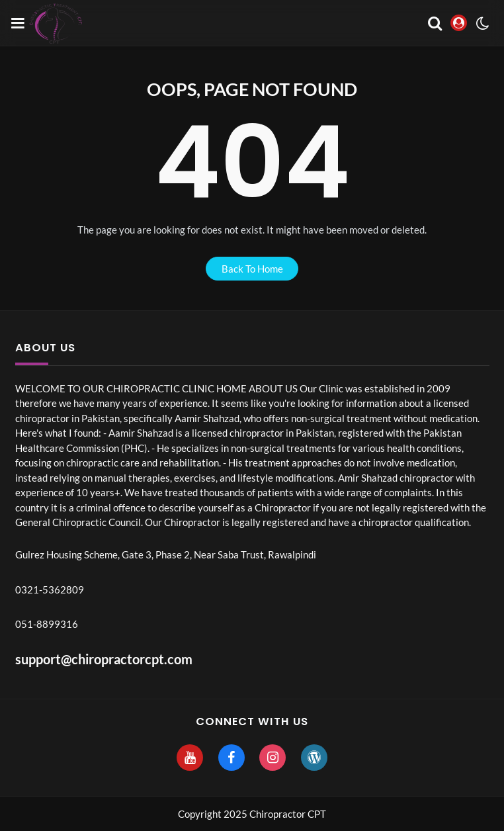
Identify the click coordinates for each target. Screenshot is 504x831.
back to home (252, 269)
